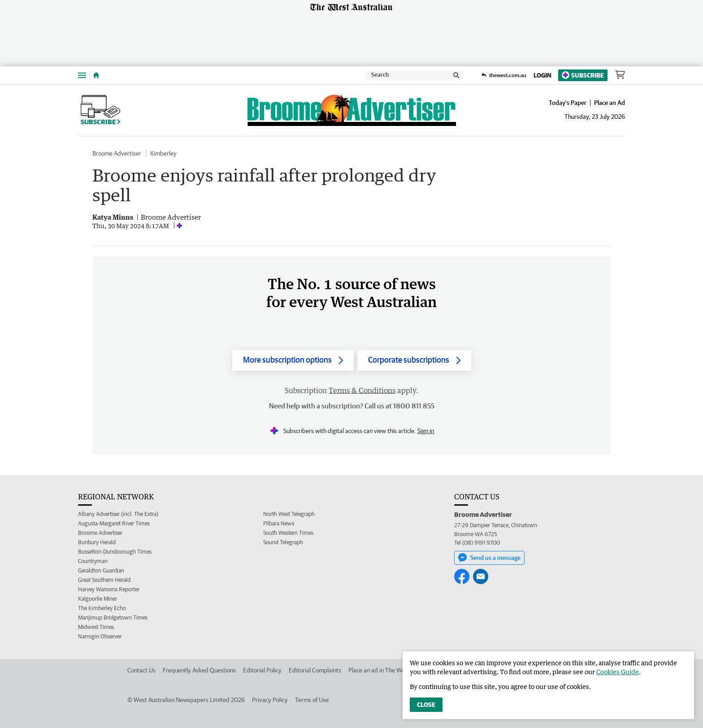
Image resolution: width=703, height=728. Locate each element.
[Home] (96, 75)
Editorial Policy (262, 670)
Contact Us (141, 670)
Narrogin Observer (100, 636)
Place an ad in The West (379, 670)
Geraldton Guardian (101, 570)
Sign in (426, 431)
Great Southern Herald (104, 580)
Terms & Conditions (362, 390)
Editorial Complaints (315, 670)
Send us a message (489, 558)
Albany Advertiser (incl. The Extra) (118, 514)
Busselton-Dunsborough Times (115, 552)
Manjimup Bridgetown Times (113, 617)
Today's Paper (568, 103)
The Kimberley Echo (102, 608)
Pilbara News (279, 523)
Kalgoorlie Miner (98, 599)
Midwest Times (96, 627)
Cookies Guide (618, 672)
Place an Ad (610, 103)
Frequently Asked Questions (199, 670)
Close (426, 705)
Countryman (93, 561)
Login (542, 75)
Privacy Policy (270, 700)
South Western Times (288, 533)
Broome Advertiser (117, 153)
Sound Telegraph (283, 542)
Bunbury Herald (97, 542)
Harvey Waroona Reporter (109, 589)
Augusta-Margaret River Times (114, 523)
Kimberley (163, 153)
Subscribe (583, 75)
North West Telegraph (289, 514)
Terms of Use (312, 700)
